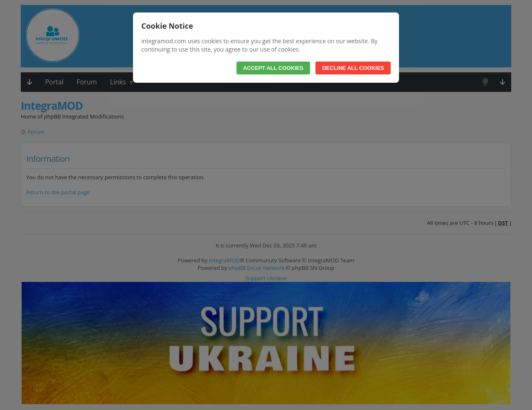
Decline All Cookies (353, 68)
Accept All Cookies (273, 68)
